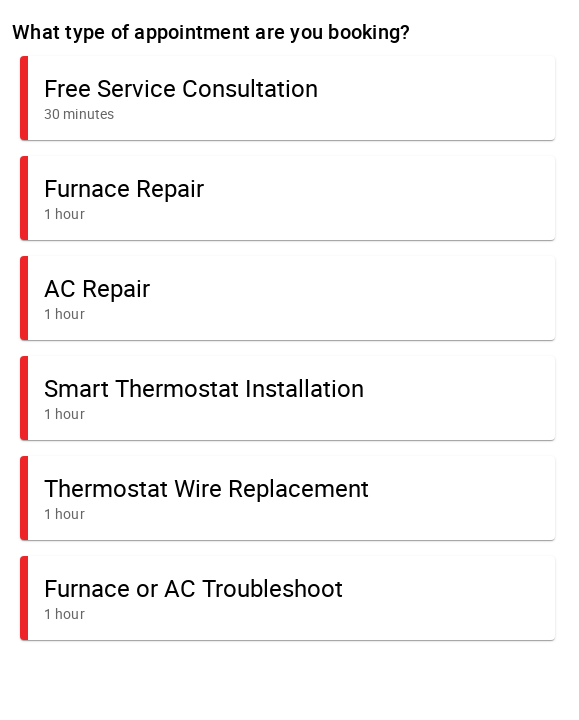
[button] (287, 98)
